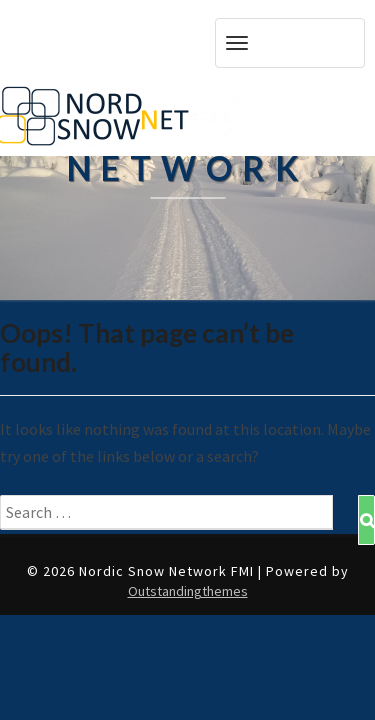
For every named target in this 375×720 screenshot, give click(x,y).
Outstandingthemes (188, 591)
